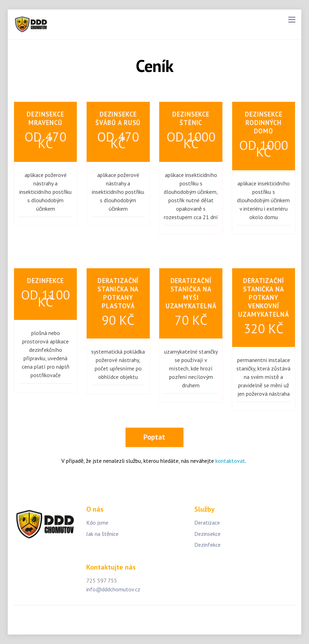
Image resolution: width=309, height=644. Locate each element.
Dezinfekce (207, 545)
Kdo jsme (97, 523)
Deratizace (207, 523)
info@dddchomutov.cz (113, 589)
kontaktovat (230, 461)
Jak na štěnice (102, 534)
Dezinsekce (207, 534)
